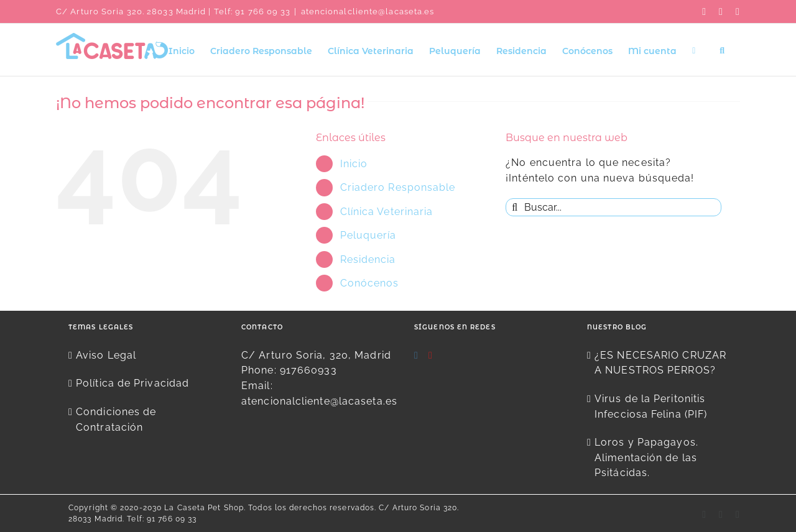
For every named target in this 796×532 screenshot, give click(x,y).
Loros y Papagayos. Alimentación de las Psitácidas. (646, 457)
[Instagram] (416, 355)
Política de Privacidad (132, 383)
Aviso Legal (106, 355)
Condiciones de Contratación (116, 420)
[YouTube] (431, 355)
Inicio (354, 164)
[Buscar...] (613, 207)
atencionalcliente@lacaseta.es (368, 11)
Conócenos (370, 283)
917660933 (308, 370)
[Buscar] (515, 207)
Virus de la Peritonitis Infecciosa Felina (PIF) (651, 406)
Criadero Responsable (398, 187)
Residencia (368, 259)
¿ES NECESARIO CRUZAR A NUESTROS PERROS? (660, 363)
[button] (722, 50)
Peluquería (368, 235)
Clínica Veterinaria (387, 212)
